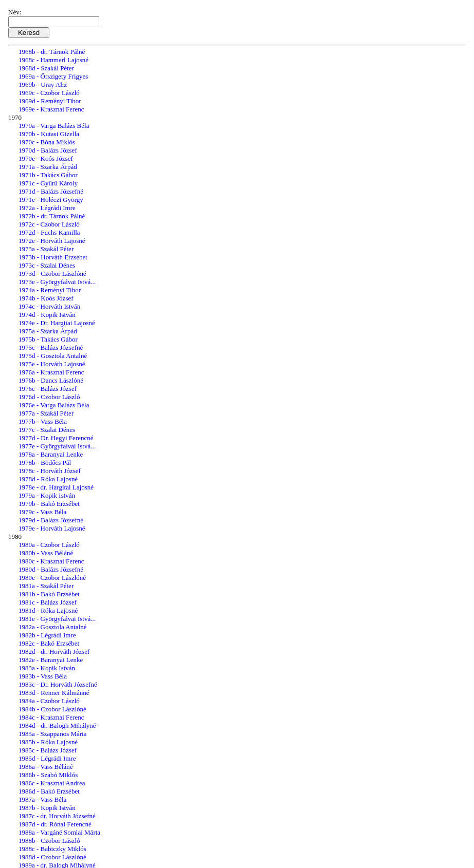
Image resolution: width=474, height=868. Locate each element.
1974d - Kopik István (47, 315)
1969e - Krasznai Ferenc (51, 109)
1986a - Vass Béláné (46, 767)
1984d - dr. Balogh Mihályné (57, 725)
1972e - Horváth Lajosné (52, 241)
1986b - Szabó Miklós (48, 775)
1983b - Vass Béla (43, 676)
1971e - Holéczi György (51, 200)
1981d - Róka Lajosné (48, 610)
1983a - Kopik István (47, 668)
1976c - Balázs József (48, 389)
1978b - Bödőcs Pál (45, 463)
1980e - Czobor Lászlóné (52, 578)
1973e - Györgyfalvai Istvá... (57, 282)
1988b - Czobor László (49, 841)
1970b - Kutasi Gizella (49, 134)
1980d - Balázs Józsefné (51, 569)
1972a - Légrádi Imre (47, 208)
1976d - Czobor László (49, 397)
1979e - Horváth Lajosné (52, 528)
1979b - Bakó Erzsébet (49, 504)
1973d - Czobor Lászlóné (52, 273)
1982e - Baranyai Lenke (51, 660)
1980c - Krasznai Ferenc (51, 561)
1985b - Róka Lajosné (48, 742)
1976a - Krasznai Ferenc (51, 372)
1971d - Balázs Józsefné (51, 191)
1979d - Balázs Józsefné (51, 520)
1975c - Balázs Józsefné (51, 347)
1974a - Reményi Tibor (50, 290)
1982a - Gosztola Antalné (53, 627)
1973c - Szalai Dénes (47, 265)
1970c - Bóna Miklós (47, 142)
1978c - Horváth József (50, 471)
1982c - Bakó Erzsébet (49, 643)
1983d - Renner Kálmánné (54, 693)
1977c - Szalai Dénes (47, 430)
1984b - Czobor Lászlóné (52, 709)
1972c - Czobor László (49, 224)
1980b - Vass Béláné (46, 553)
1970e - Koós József (46, 158)
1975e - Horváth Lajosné (52, 364)
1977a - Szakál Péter (46, 413)
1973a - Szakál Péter (46, 249)
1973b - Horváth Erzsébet (53, 257)
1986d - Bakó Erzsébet (49, 791)
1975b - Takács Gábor (48, 339)
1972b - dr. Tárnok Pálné (52, 216)
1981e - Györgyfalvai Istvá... (57, 619)
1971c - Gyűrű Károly (48, 183)
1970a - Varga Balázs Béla (54, 126)
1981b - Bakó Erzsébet (49, 594)
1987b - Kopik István (47, 808)
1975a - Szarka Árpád (48, 331)
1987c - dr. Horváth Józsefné (57, 816)
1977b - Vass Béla (43, 421)
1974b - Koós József (46, 298)
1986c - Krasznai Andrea (52, 783)
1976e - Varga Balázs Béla (54, 405)
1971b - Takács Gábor (48, 175)
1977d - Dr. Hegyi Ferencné (56, 438)
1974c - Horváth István (49, 306)
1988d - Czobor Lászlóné (52, 857)
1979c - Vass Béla (42, 512)
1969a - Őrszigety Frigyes (53, 76)
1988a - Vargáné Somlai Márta (59, 832)
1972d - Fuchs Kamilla (49, 232)
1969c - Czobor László (49, 93)
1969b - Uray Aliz (43, 84)
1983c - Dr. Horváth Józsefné (58, 684)
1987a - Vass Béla (42, 799)
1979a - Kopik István (47, 495)
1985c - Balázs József (48, 750)
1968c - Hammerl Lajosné (53, 60)
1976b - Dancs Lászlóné (51, 380)
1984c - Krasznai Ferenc (51, 717)
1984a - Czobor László (49, 701)
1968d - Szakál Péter (46, 68)
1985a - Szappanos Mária (53, 734)
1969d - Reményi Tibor (50, 101)
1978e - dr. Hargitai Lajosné (56, 487)
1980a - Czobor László (49, 545)
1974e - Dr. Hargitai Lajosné (57, 323)
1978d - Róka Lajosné (48, 479)
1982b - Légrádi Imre (47, 635)
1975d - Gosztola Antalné (53, 356)
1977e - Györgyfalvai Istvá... (57, 446)
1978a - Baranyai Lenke (51, 454)
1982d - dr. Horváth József (54, 652)
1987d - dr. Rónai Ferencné (55, 824)
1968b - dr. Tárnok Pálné (52, 52)
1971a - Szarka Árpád (48, 167)
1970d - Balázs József (48, 150)
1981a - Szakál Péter (46, 586)
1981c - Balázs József (48, 602)
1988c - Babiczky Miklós (52, 849)
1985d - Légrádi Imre (47, 758)
